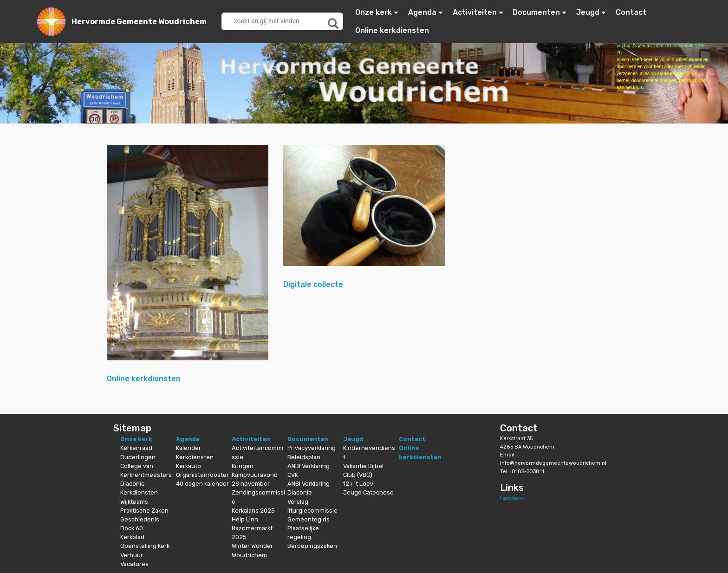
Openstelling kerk (145, 546)
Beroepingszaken (312, 546)
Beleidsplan (304, 457)
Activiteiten (475, 12)
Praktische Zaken (144, 511)
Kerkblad (132, 537)
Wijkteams (134, 502)
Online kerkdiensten (392, 30)
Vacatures (134, 564)
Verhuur (132, 555)
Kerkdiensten (139, 492)
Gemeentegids (309, 519)
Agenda (422, 12)
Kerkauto (188, 466)
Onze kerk (374, 12)
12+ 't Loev (358, 484)
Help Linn (245, 519)
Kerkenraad (136, 448)
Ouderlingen (138, 457)
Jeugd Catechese (368, 492)
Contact (631, 12)
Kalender (188, 448)
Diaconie (133, 484)
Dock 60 (132, 528)
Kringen (243, 466)
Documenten (536, 12)
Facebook (512, 498)
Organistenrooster (202, 475)
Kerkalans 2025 (253, 511)
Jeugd (588, 12)
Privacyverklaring (312, 448)
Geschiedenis (140, 519)
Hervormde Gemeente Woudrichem (139, 22)
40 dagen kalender (202, 484)
